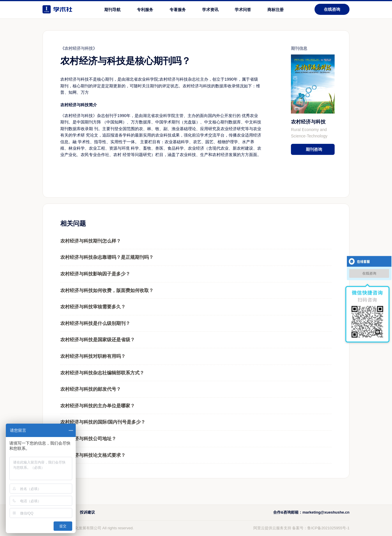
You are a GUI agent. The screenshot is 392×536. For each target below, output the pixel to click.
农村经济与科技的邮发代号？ (91, 389)
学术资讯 (210, 10)
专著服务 (178, 10)
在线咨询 (332, 9)
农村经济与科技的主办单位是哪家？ (98, 406)
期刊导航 (112, 10)
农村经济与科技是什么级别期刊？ (95, 323)
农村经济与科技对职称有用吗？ (93, 356)
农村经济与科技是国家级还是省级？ (98, 340)
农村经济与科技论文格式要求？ (93, 455)
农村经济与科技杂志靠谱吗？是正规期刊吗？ (107, 257)
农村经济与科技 (308, 122)
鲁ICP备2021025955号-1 (328, 528)
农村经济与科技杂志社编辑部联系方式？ (102, 373)
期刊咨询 (314, 149)
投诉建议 (87, 512)
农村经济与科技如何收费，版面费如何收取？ (107, 290)
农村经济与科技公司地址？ (88, 439)
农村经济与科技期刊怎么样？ (91, 241)
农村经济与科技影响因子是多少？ (95, 274)
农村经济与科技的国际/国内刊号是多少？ (103, 422)
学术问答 (243, 10)
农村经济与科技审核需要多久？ (93, 307)
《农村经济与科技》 (79, 48)
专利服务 (145, 10)
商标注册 (276, 10)
